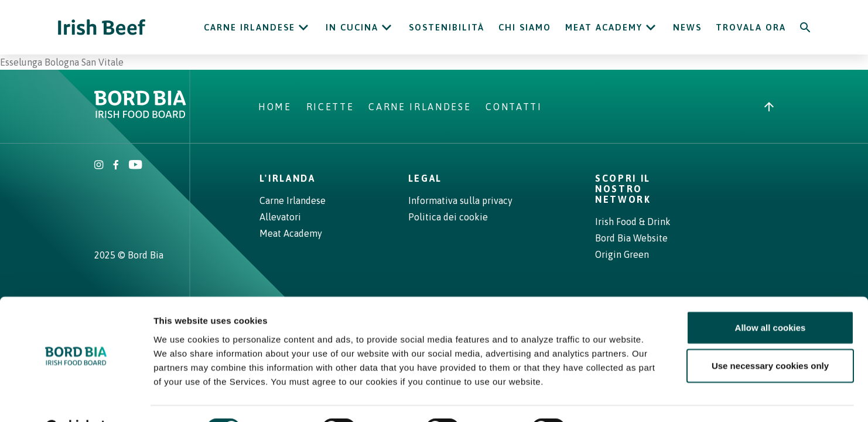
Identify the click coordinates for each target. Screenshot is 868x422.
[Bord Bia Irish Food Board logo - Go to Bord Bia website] (140, 115)
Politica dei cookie (448, 217)
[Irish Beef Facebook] (116, 166)
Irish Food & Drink (633, 222)
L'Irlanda (288, 178)
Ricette (330, 107)
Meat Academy (604, 27)
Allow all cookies (770, 297)
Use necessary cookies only (770, 336)
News (687, 27)
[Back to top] (769, 107)
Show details (615, 399)
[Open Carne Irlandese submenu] (303, 28)
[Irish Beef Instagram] (99, 166)
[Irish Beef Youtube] (135, 166)
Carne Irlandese (250, 27)
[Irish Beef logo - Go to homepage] (102, 27)
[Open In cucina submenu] (387, 28)
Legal (425, 178)
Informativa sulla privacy (460, 200)
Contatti (514, 107)
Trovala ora (751, 27)
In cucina (352, 27)
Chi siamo (525, 27)
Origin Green (622, 254)
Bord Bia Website (631, 238)
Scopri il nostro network (623, 189)
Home (275, 107)
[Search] (805, 28)
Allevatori (280, 217)
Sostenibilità (447, 27)
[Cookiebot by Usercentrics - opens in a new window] (76, 399)
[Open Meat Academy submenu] (651, 28)
